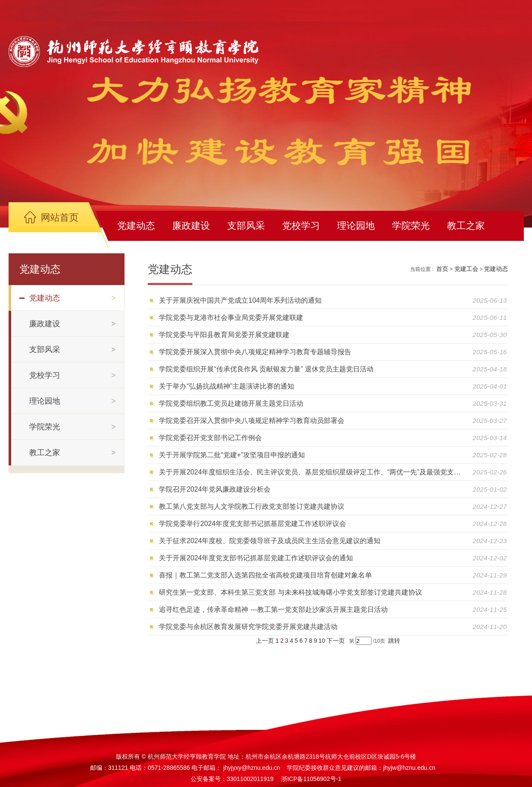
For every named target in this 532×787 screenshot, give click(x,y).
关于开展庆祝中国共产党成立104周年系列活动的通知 (240, 300)
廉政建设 (191, 226)
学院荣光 (411, 226)
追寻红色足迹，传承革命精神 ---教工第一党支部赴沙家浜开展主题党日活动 (273, 609)
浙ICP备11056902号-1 (311, 779)
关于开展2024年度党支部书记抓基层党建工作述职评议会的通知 (256, 558)
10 (322, 641)
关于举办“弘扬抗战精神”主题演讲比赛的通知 (226, 386)
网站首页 (60, 217)
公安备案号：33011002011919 (232, 779)
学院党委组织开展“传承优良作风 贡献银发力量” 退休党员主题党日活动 (266, 369)
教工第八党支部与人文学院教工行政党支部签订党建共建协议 (252, 506)
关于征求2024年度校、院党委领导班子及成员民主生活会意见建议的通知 (270, 541)
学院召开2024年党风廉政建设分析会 (215, 489)
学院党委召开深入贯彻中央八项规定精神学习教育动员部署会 (252, 421)
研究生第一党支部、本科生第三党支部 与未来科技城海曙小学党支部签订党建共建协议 (290, 592)
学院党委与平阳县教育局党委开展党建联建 (224, 335)
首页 (442, 269)
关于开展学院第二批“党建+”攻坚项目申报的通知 (232, 455)
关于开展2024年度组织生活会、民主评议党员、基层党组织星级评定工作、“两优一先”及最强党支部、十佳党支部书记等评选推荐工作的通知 (312, 472)
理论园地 (356, 226)
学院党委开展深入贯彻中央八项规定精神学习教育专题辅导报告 (255, 352)
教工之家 (466, 226)
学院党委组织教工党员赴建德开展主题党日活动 (231, 403)
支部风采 (246, 226)
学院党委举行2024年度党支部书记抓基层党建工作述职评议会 (252, 524)
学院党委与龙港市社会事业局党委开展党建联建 (231, 318)
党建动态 (136, 226)
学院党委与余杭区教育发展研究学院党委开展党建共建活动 (248, 627)
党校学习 (301, 226)
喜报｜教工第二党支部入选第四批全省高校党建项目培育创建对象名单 (265, 575)
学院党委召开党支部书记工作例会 (210, 438)
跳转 (394, 641)
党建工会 (466, 269)
